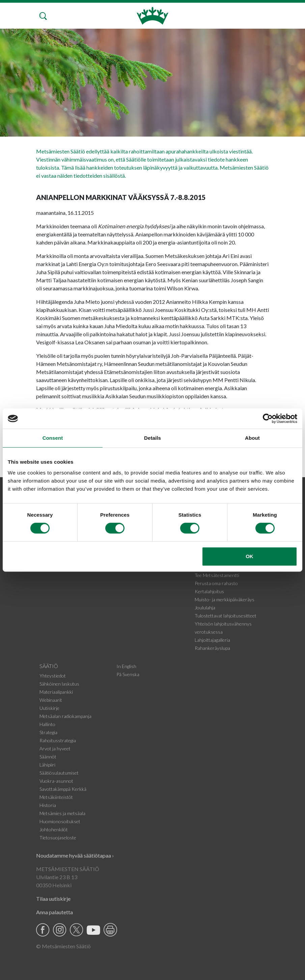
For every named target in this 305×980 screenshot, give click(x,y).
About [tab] (252, 438)
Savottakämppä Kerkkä (63, 789)
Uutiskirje (49, 708)
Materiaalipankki (56, 692)
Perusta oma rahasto (216, 583)
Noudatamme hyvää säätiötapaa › (75, 855)
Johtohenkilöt (54, 829)
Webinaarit (51, 700)
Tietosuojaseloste (58, 838)
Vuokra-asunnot (56, 781)
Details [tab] (152, 438)
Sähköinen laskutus (59, 684)
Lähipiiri (47, 765)
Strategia (48, 732)
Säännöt (48, 757)
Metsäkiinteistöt (56, 797)
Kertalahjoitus (209, 591)
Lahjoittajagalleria (212, 640)
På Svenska (128, 674)
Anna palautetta (54, 912)
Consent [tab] (53, 438)
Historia (48, 805)
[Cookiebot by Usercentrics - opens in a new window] (268, 419)
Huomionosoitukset (60, 821)
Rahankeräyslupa (212, 648)
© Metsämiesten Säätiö (63, 946)
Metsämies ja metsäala (62, 813)
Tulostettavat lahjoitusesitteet (226, 616)
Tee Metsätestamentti (217, 575)
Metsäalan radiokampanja (65, 716)
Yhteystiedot (53, 676)
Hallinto (47, 724)
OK (249, 556)
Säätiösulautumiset (59, 773)
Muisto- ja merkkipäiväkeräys (225, 599)
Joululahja (205, 608)
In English (126, 666)
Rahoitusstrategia (58, 740)
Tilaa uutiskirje (53, 899)
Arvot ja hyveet (55, 748)
